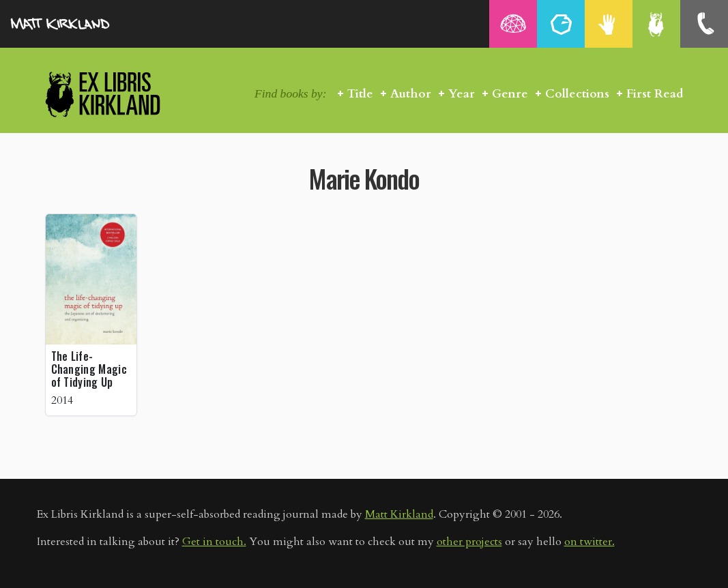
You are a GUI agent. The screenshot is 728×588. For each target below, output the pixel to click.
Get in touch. (214, 542)
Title (360, 94)
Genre (510, 94)
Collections (577, 94)
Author (411, 94)
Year (462, 94)
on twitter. (589, 542)
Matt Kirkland (399, 514)
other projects (469, 542)
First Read (655, 94)
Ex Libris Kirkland (127, 94)
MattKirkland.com (78, 24)
